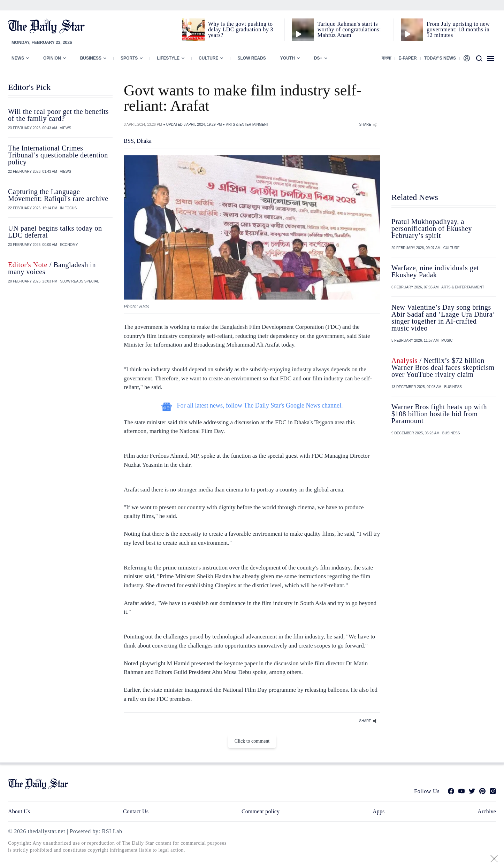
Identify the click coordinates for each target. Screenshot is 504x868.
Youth (288, 58)
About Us (19, 811)
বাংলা (386, 58)
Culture (208, 58)
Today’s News (440, 58)
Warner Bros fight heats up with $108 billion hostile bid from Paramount (439, 414)
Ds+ (318, 58)
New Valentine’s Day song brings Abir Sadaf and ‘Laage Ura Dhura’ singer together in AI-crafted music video (443, 318)
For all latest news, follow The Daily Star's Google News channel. (252, 406)
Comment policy (261, 811)
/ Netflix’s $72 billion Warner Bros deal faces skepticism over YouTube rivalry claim (443, 367)
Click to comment (252, 741)
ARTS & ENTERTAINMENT (247, 125)
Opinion (52, 58)
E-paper (407, 58)
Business (91, 58)
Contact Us (136, 811)
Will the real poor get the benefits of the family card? (58, 115)
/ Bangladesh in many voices (52, 268)
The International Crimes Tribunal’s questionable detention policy (58, 155)
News (18, 58)
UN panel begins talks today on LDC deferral (55, 232)
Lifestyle (168, 58)
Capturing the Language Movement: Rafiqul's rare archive (58, 195)
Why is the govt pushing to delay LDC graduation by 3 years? (241, 29)
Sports (129, 58)
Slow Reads (251, 58)
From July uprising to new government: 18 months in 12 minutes (458, 29)
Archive (487, 811)
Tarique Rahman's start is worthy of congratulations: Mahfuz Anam (349, 29)
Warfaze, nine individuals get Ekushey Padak (435, 271)
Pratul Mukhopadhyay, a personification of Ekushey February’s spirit (432, 228)
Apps (379, 811)
